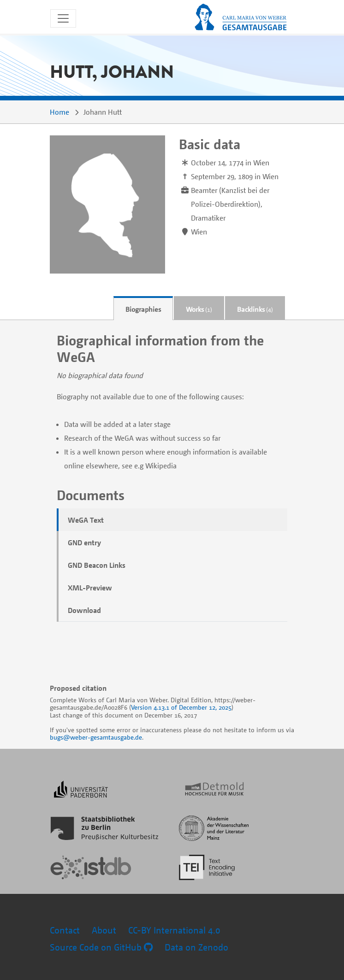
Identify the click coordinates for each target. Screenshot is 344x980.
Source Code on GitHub (101, 947)
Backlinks (255, 309)
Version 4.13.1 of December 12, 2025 (181, 707)
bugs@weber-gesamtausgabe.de (96, 737)
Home (59, 112)
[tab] (143, 308)
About (104, 930)
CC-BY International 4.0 (174, 930)
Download (84, 610)
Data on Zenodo (196, 947)
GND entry (84, 542)
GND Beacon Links (97, 565)
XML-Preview (90, 588)
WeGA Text (86, 520)
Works (199, 309)
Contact (65, 930)
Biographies (143, 309)
